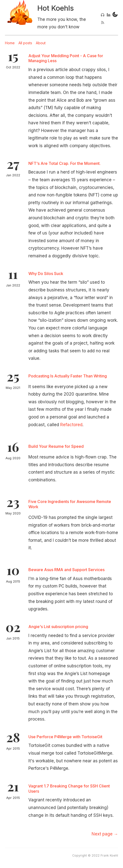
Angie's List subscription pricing (58, 627)
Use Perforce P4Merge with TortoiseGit (65, 737)
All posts (25, 43)
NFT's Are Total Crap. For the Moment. (64, 163)
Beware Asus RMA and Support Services (66, 570)
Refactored (71, 425)
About (41, 43)
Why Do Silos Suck (46, 274)
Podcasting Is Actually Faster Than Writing (68, 376)
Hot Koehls (56, 8)
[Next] (105, 834)
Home (10, 43)
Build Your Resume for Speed (56, 446)
